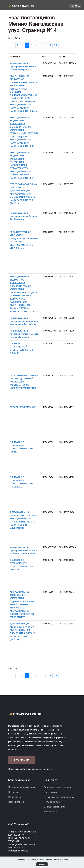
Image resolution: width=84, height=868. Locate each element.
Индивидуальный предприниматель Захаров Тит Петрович (24, 216)
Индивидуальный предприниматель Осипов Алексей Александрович (23, 550)
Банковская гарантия (54, 807)
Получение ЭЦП (52, 802)
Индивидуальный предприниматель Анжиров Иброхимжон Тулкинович (24, 321)
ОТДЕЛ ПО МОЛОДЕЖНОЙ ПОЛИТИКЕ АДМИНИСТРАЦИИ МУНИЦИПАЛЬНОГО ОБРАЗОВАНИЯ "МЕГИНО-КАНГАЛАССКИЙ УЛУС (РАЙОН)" (24, 194)
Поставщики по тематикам (22, 787)
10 (55, 45)
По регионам (15, 797)
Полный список (16, 802)
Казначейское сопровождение (59, 797)
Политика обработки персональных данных (30, 769)
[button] (75, 6)
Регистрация (22, 760)
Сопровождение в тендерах (58, 787)
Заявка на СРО (51, 812)
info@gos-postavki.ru (18, 851)
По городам (14, 792)
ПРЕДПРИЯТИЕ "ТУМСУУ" (23, 407)
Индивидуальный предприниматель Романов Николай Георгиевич (24, 334)
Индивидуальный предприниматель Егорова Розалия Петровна (24, 66)
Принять (42, 864)
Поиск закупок (51, 792)
